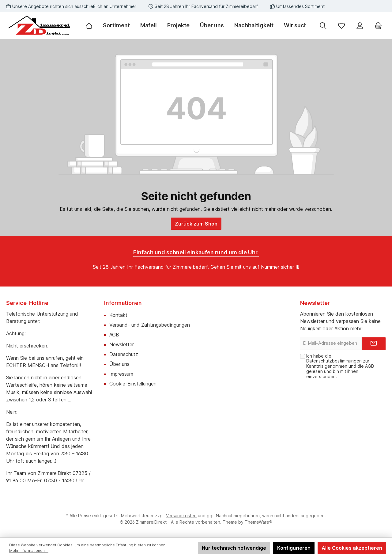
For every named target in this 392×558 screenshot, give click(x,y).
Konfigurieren (294, 548)
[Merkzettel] (341, 26)
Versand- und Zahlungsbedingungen (150, 325)
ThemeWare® (258, 522)
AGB (114, 335)
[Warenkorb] (378, 26)
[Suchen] (323, 26)
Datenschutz (124, 354)
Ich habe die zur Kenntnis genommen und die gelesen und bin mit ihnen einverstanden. (340, 366)
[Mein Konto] (360, 26)
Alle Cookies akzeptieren (352, 548)
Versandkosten (181, 516)
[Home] (92, 25)
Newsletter (122, 344)
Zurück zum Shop (196, 224)
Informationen (123, 303)
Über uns (119, 364)
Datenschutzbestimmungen (334, 361)
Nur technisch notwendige (234, 548)
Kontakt (118, 315)
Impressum (121, 374)
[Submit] (374, 344)
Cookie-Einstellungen (133, 384)
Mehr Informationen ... (29, 550)
